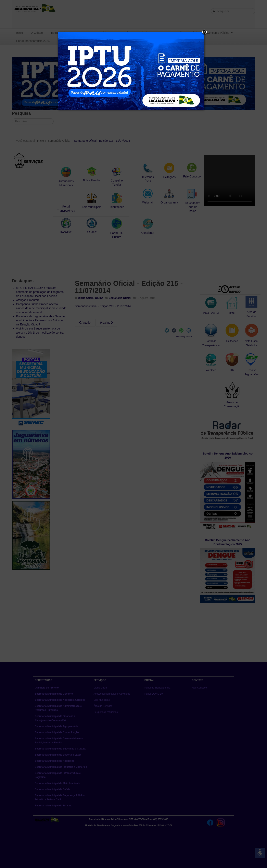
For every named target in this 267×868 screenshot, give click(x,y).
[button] (204, 32)
